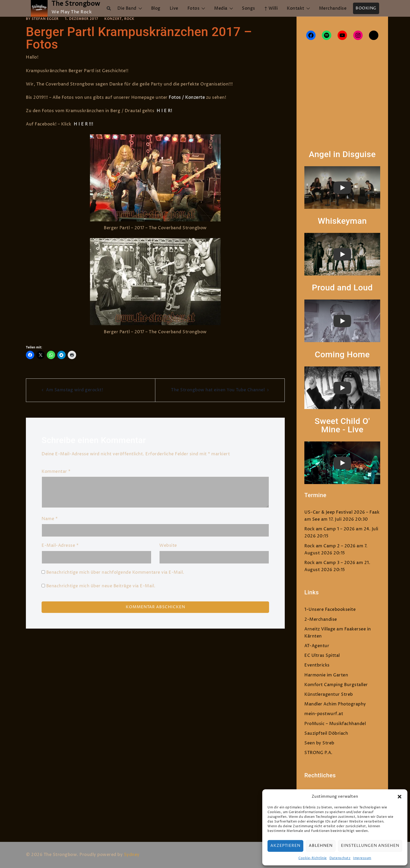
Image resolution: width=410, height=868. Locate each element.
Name (50, 519)
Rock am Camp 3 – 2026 (330, 563)
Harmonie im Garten (326, 675)
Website (168, 545)
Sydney (132, 855)
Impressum (362, 858)
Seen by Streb (319, 743)
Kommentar (56, 472)
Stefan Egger (45, 19)
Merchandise (333, 8)
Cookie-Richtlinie (313, 858)
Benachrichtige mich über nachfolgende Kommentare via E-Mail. (115, 572)
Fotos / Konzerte (187, 97)
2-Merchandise (321, 619)
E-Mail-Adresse (60, 545)
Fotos (194, 8)
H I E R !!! (84, 124)
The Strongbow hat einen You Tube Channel (218, 390)
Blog (156, 8)
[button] (400, 797)
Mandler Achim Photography (335, 704)
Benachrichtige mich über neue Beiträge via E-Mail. (101, 586)
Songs (249, 8)
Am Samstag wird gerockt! (75, 390)
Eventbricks (317, 665)
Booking (366, 8)
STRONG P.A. (318, 753)
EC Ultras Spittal (322, 656)
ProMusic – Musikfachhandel (335, 724)
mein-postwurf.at (324, 714)
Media (221, 8)
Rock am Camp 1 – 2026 (330, 529)
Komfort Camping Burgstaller (336, 685)
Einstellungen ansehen (370, 846)
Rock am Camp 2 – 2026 (330, 546)
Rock (129, 19)
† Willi (271, 8)
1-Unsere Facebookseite (330, 610)
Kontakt (296, 8)
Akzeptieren (285, 846)
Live (174, 8)
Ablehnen (321, 846)
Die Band (127, 8)
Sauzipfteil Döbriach (326, 733)
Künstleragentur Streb (329, 694)
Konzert (113, 19)
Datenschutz (340, 858)
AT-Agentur (317, 646)
